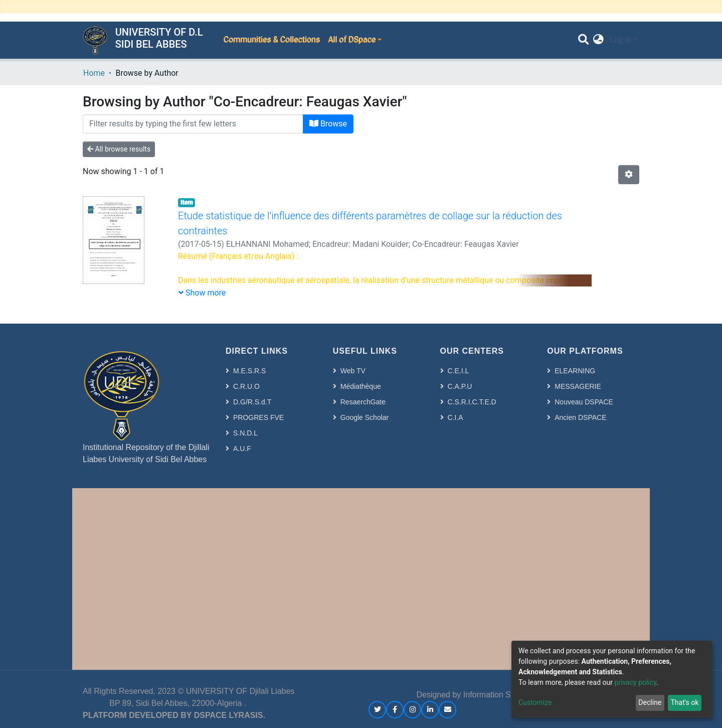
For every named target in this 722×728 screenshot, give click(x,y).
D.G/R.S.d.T (252, 402)
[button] (598, 40)
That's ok (684, 702)
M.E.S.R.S (249, 371)
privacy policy (635, 682)
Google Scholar (365, 417)
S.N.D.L (245, 433)
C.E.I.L (459, 371)
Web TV (353, 371)
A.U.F (242, 449)
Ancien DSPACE (580, 417)
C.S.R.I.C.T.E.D (472, 402)
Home (94, 73)
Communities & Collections (271, 40)
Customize (535, 702)
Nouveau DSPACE (584, 402)
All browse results (119, 149)
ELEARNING (575, 371)
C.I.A (456, 417)
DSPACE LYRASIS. (230, 715)
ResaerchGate (363, 402)
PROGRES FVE (258, 417)
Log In (620, 40)
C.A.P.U (460, 386)
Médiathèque (361, 386)
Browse (328, 124)
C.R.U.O (246, 386)
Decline (650, 702)
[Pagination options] (629, 175)
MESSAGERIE (578, 386)
